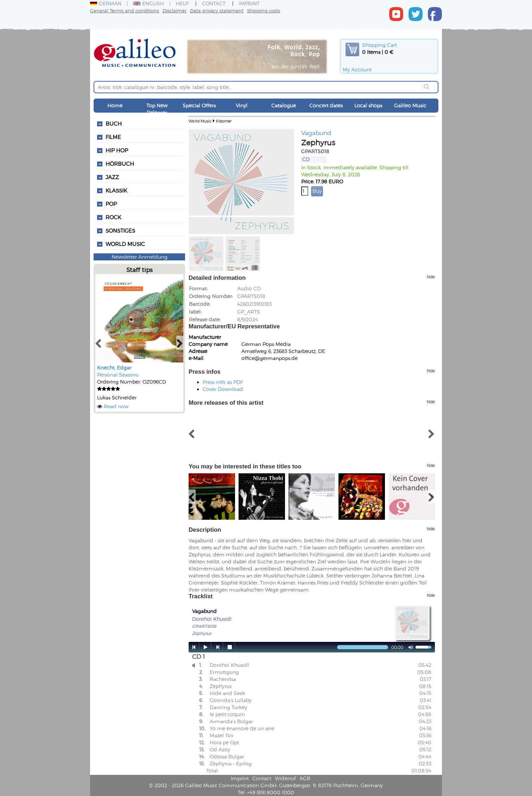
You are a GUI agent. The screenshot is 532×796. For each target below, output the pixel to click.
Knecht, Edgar (114, 368)
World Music (125, 244)
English (149, 3)
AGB (305, 778)
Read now (116, 406)
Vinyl (242, 105)
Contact (214, 3)
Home (115, 105)
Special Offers (199, 105)
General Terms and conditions (125, 10)
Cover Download (223, 389)
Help (182, 3)
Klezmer (224, 121)
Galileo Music (410, 105)
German (106, 3)
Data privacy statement (217, 10)
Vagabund (316, 133)
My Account (357, 70)
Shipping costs (264, 10)
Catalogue (284, 105)
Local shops (368, 105)
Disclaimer (175, 10)
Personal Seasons (118, 375)
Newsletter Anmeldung (140, 257)
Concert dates (326, 105)
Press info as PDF (223, 382)
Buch (114, 124)
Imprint (249, 3)
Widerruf (285, 778)
